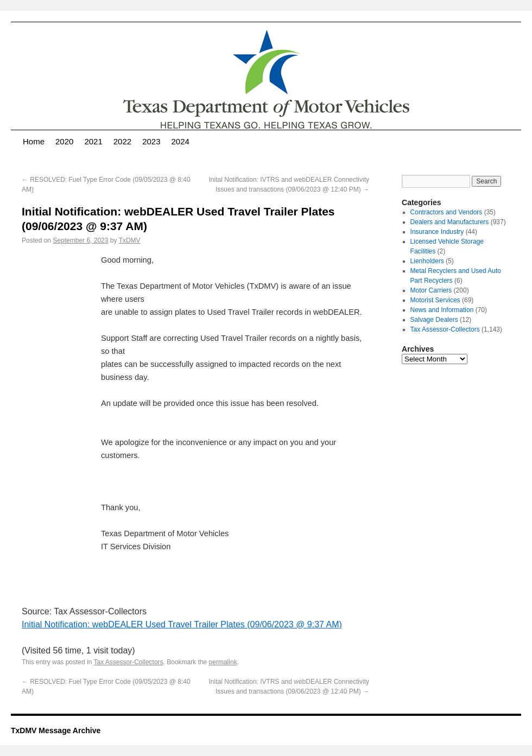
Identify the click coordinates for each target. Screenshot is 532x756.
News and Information (442, 310)
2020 (64, 141)
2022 (122, 141)
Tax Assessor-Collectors (129, 662)
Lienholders (427, 261)
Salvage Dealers (434, 320)
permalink (223, 662)
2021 (93, 141)
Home (34, 141)
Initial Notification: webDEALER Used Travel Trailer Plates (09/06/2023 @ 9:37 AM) (182, 624)
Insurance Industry (437, 232)
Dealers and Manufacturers (450, 222)
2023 (151, 141)
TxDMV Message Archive (56, 730)
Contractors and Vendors (446, 212)
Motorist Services (435, 300)
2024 (180, 141)
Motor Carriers (431, 290)
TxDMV (130, 240)
